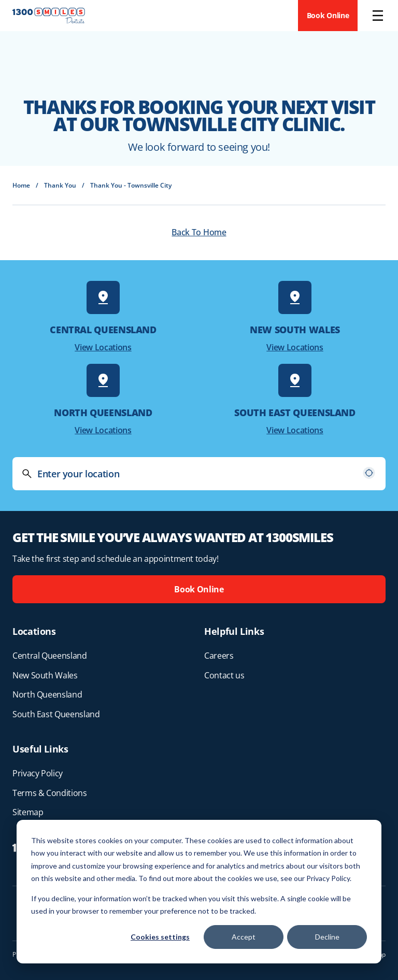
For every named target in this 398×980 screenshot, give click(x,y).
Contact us (224, 675)
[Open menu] (378, 16)
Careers (219, 656)
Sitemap (28, 812)
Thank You (60, 185)
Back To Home (199, 232)
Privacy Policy (38, 773)
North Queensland (47, 694)
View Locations (103, 347)
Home (21, 185)
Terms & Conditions (50, 793)
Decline (327, 937)
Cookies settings (160, 937)
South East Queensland (56, 714)
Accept (244, 937)
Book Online (328, 15)
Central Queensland (50, 656)
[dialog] (199, 892)
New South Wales (45, 675)
